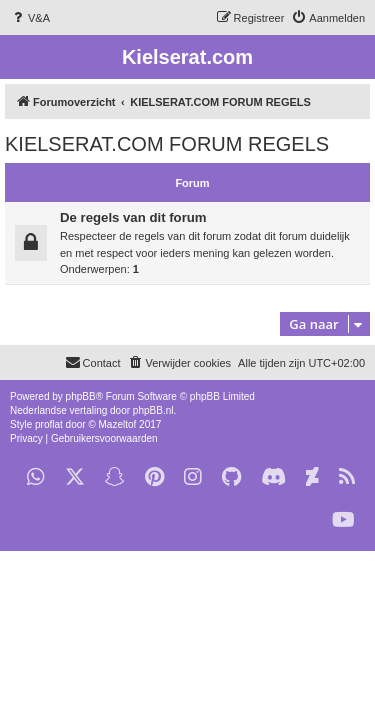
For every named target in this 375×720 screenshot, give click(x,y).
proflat (49, 424)
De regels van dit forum (133, 217)
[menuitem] (30, 18)
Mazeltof (118, 424)
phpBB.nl (153, 410)
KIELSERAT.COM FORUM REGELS (167, 144)
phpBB (81, 396)
